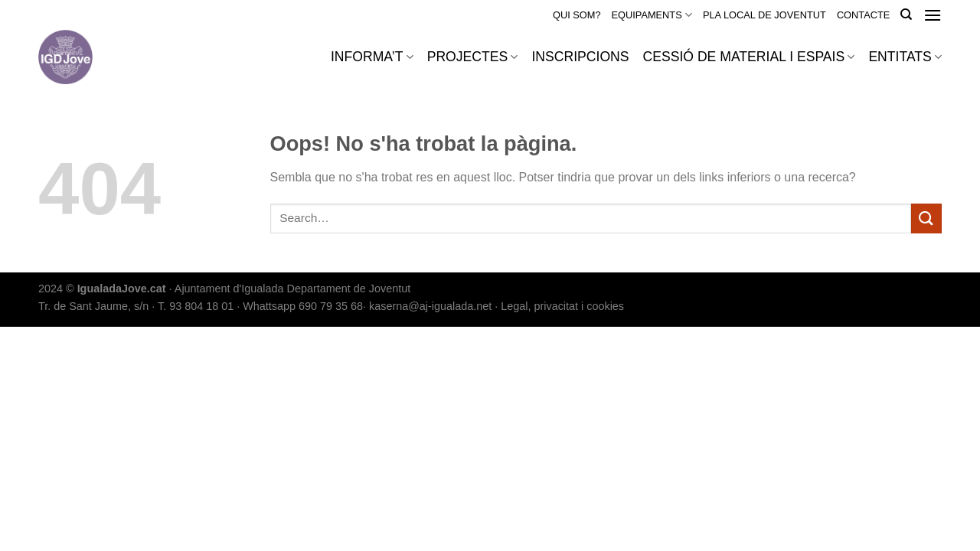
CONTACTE (863, 15)
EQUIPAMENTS (652, 15)
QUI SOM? (577, 15)
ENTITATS (905, 57)
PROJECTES (473, 57)
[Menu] (933, 15)
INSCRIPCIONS (580, 57)
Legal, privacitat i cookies (562, 306)
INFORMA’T (372, 57)
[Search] (906, 15)
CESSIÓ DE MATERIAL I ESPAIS (749, 57)
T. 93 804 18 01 (196, 306)
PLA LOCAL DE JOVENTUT (764, 15)
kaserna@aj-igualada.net (430, 306)
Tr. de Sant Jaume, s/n (93, 306)
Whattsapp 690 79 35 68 (303, 306)
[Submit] (926, 218)
